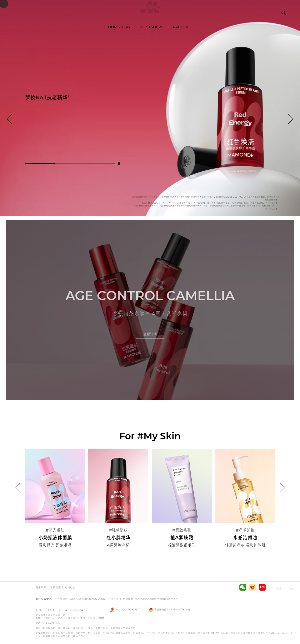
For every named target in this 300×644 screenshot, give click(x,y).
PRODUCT (182, 27)
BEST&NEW (152, 27)
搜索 (283, 13)
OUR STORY (119, 27)
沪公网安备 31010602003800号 (170, 610)
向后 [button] (291, 119)
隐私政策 (55, 587)
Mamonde (150, 13)
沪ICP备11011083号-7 (127, 609)
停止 (119, 163)
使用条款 (41, 587)
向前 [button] (9, 119)
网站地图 (70, 587)
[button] (40, 164)
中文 (279, 588)
